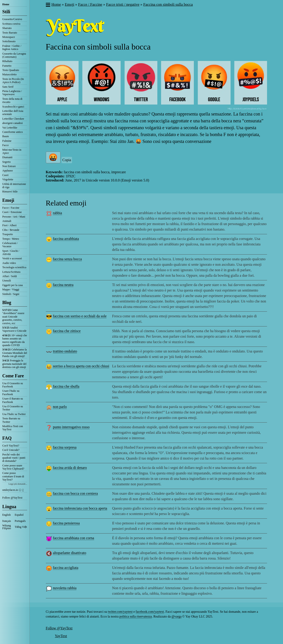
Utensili (7, 281)
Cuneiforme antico (13, 132)
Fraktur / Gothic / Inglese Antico (12, 47)
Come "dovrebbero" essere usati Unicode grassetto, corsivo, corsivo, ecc (13, 317)
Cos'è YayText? (11, 446)
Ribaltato (7, 61)
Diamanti (7, 157)
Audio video (9, 263)
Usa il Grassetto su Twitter (13, 408)
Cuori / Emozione (12, 212)
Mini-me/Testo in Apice (12, 151)
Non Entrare (9, 166)
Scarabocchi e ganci (13, 107)
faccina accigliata (66, 568)
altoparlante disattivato (70, 553)
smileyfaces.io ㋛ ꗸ (13, 490)
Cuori (5, 175)
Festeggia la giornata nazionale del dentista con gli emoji (14, 364)
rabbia (57, 213)
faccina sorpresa (65, 447)
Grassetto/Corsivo (12, 19)
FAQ (7, 438)
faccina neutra (63, 285)
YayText (61, 636)
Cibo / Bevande (11, 230)
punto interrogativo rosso (71, 427)
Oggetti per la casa (13, 285)
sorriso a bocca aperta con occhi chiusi (81, 366)
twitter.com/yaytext (120, 612)
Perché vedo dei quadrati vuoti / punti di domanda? (14, 458)
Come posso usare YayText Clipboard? (13, 467)
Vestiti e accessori (12, 258)
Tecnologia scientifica (14, 267)
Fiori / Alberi (9, 225)
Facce (5, 145)
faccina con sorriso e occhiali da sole (80, 316)
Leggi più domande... (18, 484)
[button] (48, 5)
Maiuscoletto (9, 74)
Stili (6, 12)
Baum (6, 136)
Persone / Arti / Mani (14, 217)
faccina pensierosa (66, 523)
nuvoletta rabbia (65, 588)
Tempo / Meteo (11, 239)
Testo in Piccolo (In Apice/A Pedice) (13, 81)
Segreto (6, 162)
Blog (7, 302)
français (7, 521)
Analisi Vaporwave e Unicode (14, 329)
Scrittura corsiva (11, 24)
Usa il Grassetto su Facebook (13, 385)
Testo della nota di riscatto (12, 100)
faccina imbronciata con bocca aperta (80, 508)
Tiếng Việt (21, 527)
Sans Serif (8, 87)
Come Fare (13, 376)
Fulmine (7, 141)
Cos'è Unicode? (11, 450)
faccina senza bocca (67, 259)
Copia (67, 160)
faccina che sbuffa (66, 386)
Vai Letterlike (10, 128)
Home (6, 4)
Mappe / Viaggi (11, 289)
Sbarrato (7, 28)
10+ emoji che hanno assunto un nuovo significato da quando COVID (15, 340)
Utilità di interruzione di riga (14, 186)
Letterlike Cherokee (13, 119)
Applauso (8, 171)
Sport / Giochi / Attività (11, 252)
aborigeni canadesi (13, 123)
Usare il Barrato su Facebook (13, 400)
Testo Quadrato (11, 70)
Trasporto (8, 234)
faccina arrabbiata (66, 239)
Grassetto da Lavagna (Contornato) (14, 55)
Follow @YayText (12, 498)
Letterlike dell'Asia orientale (13, 113)
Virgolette (8, 179)
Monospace (9, 37)
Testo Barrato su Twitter (11, 420)
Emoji (8, 200)
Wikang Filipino (7, 527)
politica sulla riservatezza (136, 616)
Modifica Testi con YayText (13, 428)
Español (19, 515)
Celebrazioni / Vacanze (10, 245)
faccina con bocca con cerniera (75, 493)
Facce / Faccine (11, 208)
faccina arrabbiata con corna (74, 538)
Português (20, 521)
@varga (177, 616)
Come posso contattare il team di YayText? (13, 476)
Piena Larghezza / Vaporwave (12, 93)
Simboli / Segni (11, 294)
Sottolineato (9, 41)
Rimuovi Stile (10, 192)
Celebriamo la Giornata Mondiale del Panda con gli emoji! (15, 353)
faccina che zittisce (67, 331)
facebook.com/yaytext (150, 612)
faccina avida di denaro (70, 468)
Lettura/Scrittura (11, 272)
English (6, 515)
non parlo (60, 407)
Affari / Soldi (10, 276)
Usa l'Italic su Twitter (14, 414)
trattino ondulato (65, 351)
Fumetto (7, 66)
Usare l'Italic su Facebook (11, 392)
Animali (7, 221)
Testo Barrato (10, 33)
